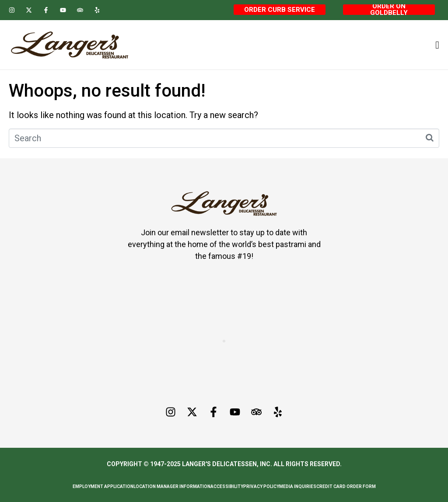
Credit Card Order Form (346, 486)
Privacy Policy (261, 486)
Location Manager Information (172, 486)
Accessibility (227, 486)
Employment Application (103, 486)
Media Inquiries (298, 486)
